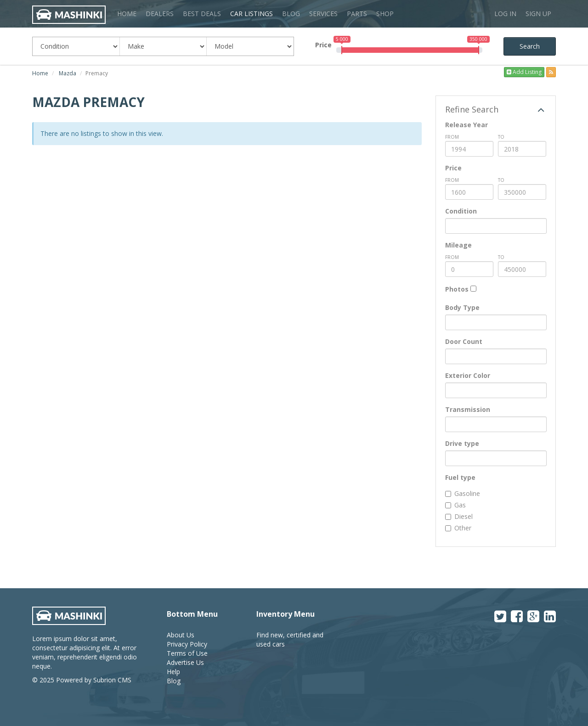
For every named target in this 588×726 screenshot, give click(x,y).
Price (323, 45)
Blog (291, 14)
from (452, 137)
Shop (385, 14)
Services (323, 14)
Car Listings (252, 14)
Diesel (459, 516)
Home (127, 14)
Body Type (462, 307)
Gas (455, 505)
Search (530, 46)
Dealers (160, 14)
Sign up (538, 14)
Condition (461, 211)
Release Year (466, 125)
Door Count (464, 341)
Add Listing (524, 72)
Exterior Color (468, 375)
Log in (505, 14)
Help (173, 672)
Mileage (458, 245)
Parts (357, 14)
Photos (457, 289)
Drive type (462, 443)
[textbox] (450, 226)
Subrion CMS (112, 680)
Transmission (468, 409)
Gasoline (463, 493)
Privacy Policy (187, 644)
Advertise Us (185, 662)
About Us (181, 635)
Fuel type (460, 477)
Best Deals (202, 14)
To (501, 137)
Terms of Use (187, 653)
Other (458, 528)
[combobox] (496, 226)
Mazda (68, 73)
